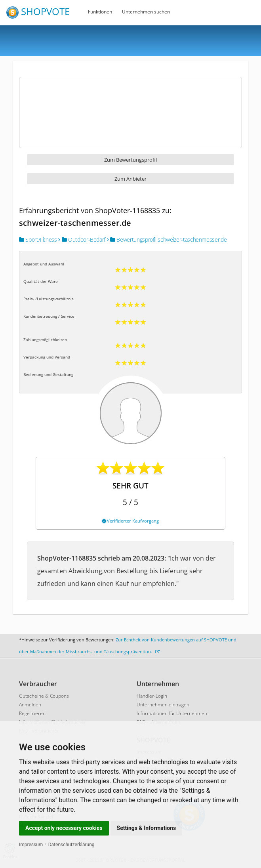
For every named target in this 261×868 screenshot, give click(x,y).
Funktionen (100, 12)
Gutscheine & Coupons (44, 696)
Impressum (31, 845)
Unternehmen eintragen (163, 705)
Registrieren (32, 713)
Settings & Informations (147, 828)
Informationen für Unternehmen (172, 713)
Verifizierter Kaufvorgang (130, 521)
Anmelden (30, 705)
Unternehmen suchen (146, 12)
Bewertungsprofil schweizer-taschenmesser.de (167, 239)
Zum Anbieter (130, 179)
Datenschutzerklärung (71, 845)
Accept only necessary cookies (64, 828)
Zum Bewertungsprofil (130, 160)
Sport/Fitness (38, 239)
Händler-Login (152, 696)
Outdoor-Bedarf (82, 239)
